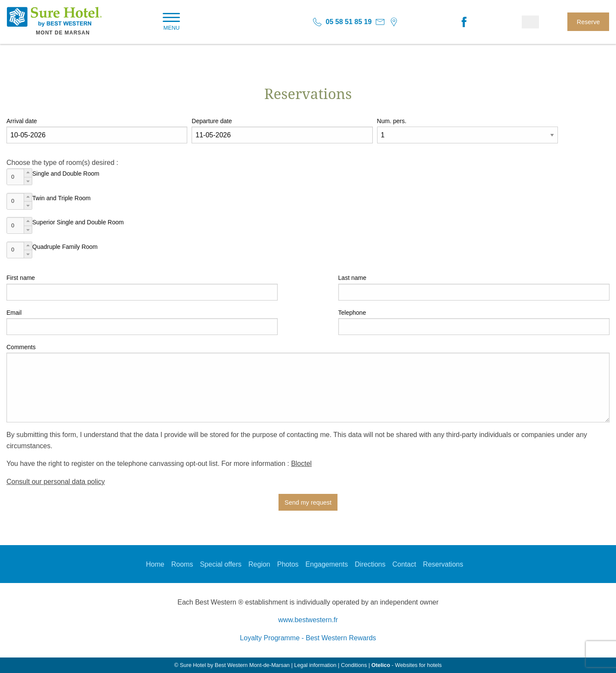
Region (259, 564)
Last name (352, 278)
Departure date (212, 121)
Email (14, 313)
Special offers (221, 564)
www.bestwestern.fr (308, 620)
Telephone (352, 313)
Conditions (354, 665)
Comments (21, 347)
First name (21, 278)
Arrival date (22, 121)
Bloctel (301, 464)
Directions (370, 564)
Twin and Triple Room (61, 198)
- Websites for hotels (407, 665)
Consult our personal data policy (56, 482)
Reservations (443, 564)
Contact (404, 564)
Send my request (308, 502)
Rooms (182, 564)
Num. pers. (392, 121)
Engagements (327, 564)
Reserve (588, 22)
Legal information (315, 665)
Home (155, 564)
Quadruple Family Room (65, 247)
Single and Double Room (66, 174)
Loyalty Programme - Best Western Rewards (308, 638)
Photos (288, 564)
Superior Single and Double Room (78, 222)
